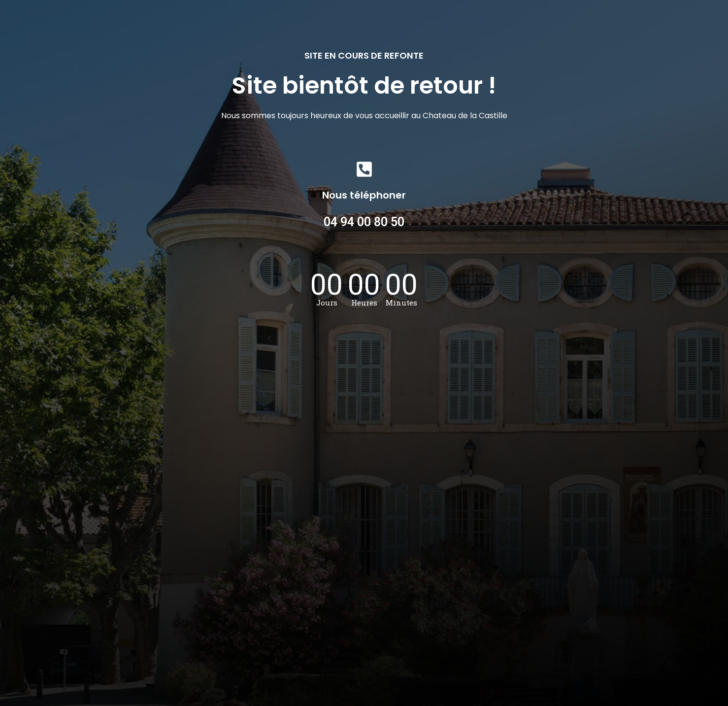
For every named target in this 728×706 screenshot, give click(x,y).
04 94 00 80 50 (364, 222)
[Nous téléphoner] (364, 169)
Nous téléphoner (364, 195)
